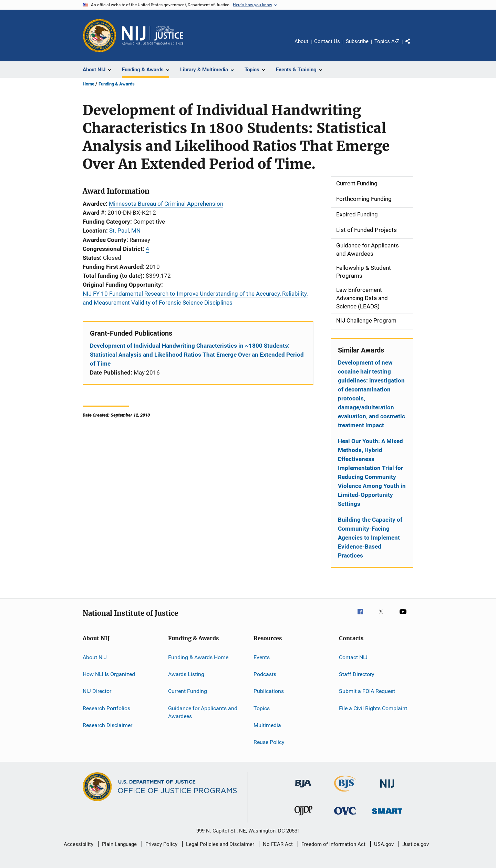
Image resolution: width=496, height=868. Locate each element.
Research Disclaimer (107, 725)
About (301, 41)
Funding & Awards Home (198, 657)
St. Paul (119, 231)
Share (413, 46)
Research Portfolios (106, 708)
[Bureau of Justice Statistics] (345, 793)
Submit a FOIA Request (367, 691)
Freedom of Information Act (333, 844)
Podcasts (265, 674)
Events (262, 657)
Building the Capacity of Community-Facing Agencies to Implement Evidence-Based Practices (370, 538)
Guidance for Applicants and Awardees (203, 712)
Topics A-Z (387, 41)
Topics (262, 708)
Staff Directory (357, 674)
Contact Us (327, 41)
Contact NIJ (353, 657)
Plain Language (119, 844)
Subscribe (357, 41)
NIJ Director (97, 691)
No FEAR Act (278, 844)
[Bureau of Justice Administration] (303, 789)
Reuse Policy (269, 742)
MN (136, 231)
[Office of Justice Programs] (100, 35)
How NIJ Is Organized (109, 674)
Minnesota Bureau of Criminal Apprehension (166, 204)
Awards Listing (186, 674)
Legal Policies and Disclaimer (220, 844)
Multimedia (267, 725)
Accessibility (79, 844)
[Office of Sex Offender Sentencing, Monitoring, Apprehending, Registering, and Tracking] (387, 815)
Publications (269, 691)
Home (89, 84)
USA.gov (384, 844)
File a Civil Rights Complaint (373, 708)
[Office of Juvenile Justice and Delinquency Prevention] (303, 817)
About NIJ (95, 657)
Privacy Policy (161, 844)
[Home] (153, 35)
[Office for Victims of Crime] (345, 816)
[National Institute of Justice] (387, 789)
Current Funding (188, 691)
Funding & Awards (117, 84)
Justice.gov (416, 844)
